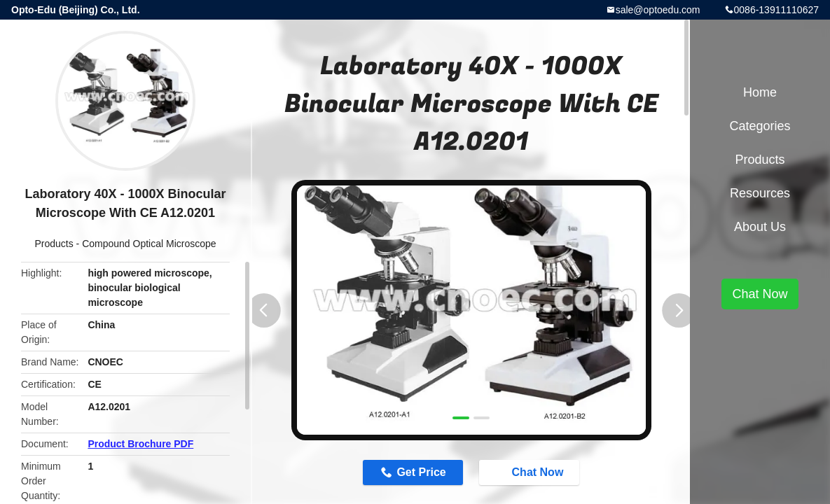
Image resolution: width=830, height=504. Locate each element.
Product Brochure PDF (140, 444)
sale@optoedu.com (658, 10)
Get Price (421, 472)
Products (54, 244)
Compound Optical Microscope (149, 244)
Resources (760, 193)
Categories (760, 126)
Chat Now (531, 472)
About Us (760, 227)
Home (760, 92)
